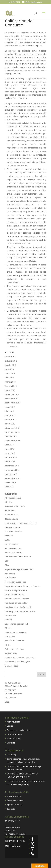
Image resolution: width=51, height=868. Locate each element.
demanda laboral (13, 527)
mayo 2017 (10, 407)
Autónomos (10, 511)
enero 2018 (10, 390)
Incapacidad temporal (15, 595)
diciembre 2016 (12, 428)
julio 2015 (9, 487)
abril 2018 (10, 378)
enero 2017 (10, 424)
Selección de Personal (15, 649)
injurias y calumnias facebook (18, 607)
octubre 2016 (11, 436)
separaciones (11, 653)
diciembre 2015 (12, 466)
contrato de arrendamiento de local (21, 523)
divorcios (9, 536)
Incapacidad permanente (16, 590)
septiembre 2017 (13, 403)
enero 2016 (10, 462)
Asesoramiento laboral (15, 506)
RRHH (8, 645)
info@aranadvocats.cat (15, 834)
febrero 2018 (11, 386)
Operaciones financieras (16, 632)
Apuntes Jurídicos (15, 805)
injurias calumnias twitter (16, 603)
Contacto (11, 743)
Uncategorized (12, 666)
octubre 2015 (11, 474)
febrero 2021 (11, 357)
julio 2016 (9, 445)
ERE (7, 561)
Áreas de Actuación (16, 800)
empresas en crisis (13, 548)
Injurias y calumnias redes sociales (20, 611)
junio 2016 (10, 449)
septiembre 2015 (13, 478)
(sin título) (11, 755)
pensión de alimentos (15, 641)
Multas (8, 628)
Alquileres (10, 502)
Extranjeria (10, 574)
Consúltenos (11, 698)
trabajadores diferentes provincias (20, 658)
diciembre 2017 (12, 394)
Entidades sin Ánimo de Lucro (18, 557)
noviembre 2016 (12, 432)
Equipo (10, 726)
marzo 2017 (10, 415)
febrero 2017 (11, 420)
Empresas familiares (14, 553)
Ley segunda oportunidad (17, 624)
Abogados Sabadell (14, 498)
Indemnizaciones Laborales (17, 599)
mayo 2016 (10, 453)
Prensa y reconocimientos (18, 730)
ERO (7, 565)
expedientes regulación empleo (19, 569)
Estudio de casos (14, 734)
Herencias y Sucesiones (16, 582)
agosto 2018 (11, 365)
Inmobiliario (11, 616)
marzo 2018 (10, 382)
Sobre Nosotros (14, 796)
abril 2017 (10, 411)
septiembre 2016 (13, 441)
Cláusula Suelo (12, 519)
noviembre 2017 (12, 399)
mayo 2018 (10, 373)
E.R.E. (8, 540)
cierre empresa (12, 515)
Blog (7, 702)
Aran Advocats (13, 722)
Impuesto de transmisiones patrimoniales (24, 586)
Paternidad (10, 637)
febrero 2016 (11, 457)
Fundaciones (11, 578)
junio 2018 (10, 369)
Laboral (8, 620)
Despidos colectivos (14, 532)
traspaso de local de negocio (18, 662)
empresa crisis (12, 544)
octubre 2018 (11, 361)
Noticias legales (14, 739)
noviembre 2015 (12, 470)
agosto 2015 (11, 483)
